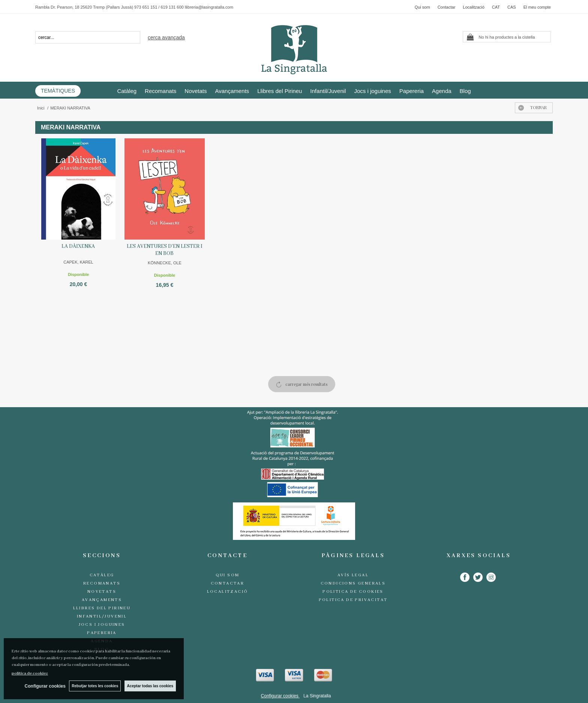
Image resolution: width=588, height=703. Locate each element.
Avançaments (232, 91)
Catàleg (127, 91)
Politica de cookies (353, 592)
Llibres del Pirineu (280, 91)
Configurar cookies (280, 696)
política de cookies (30, 673)
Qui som (422, 7)
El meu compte (537, 7)
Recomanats (160, 91)
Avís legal (353, 575)
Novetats (196, 91)
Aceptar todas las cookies (150, 686)
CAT (496, 7)
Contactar (447, 7)
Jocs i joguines (372, 91)
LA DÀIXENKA (78, 246)
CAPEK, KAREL (78, 262)
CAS (512, 7)
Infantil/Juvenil (328, 91)
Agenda (442, 91)
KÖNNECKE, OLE (165, 263)
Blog (465, 91)
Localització (473, 7)
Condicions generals (353, 583)
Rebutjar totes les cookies (95, 686)
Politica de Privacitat (353, 600)
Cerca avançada (166, 37)
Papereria (412, 91)
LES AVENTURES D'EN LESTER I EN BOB (165, 250)
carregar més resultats (306, 384)
